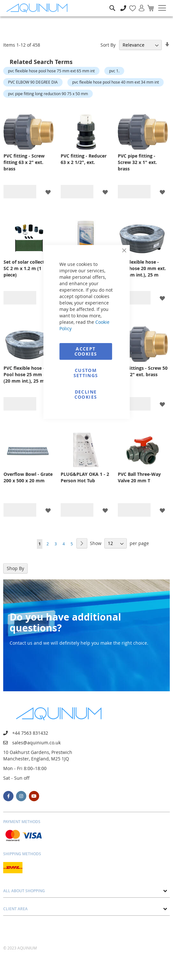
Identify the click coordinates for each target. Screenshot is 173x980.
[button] (48, 192)
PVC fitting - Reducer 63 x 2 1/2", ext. (84, 159)
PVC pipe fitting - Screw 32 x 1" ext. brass (137, 162)
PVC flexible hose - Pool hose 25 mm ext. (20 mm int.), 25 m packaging (28, 375)
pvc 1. (114, 71)
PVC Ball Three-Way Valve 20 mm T (139, 477)
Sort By (108, 45)
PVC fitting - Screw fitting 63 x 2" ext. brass (24, 162)
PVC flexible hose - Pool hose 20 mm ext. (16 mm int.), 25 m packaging (142, 268)
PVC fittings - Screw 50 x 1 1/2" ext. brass (143, 371)
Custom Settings (86, 373)
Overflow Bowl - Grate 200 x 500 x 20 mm (28, 477)
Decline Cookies (86, 394)
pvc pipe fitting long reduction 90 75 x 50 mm (48, 94)
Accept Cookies (86, 351)
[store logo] (39, 8)
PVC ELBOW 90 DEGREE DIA (33, 82)
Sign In (139, 5)
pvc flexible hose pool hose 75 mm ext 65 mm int (51, 71)
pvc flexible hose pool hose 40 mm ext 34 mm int (116, 82)
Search (112, 3)
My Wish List (130, 5)
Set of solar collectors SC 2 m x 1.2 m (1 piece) (27, 268)
